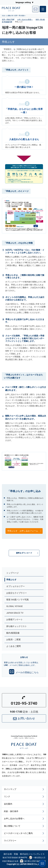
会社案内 (24, 804)
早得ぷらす (11, 580)
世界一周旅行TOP (8, 20)
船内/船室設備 (13, 633)
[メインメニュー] (43, 9)
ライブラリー (24, 841)
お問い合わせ (24, 719)
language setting (23, 2)
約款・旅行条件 (24, 811)
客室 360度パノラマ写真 (17, 600)
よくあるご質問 (13, 646)
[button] (24, 553)
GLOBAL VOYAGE (14, 606)
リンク (24, 797)
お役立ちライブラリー (17, 593)
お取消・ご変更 (13, 640)
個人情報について (24, 826)
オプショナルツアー (15, 586)
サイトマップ (24, 789)
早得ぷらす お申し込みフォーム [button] (25, 531)
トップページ (12, 573)
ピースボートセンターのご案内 (24, 833)
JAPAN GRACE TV (15, 613)
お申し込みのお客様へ (25, 20)
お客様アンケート (14, 620)
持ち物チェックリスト (17, 626)
